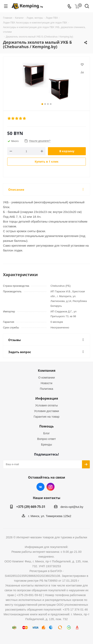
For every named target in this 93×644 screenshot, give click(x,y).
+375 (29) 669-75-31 (31, 507)
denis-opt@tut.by (72, 507)
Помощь (46, 426)
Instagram (51, 487)
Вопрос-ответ (46, 439)
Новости (46, 383)
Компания (47, 371)
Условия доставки (46, 411)
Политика (46, 389)
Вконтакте (40, 487)
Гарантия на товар (46, 417)
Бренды (46, 444)
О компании (47, 377)
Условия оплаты (47, 405)
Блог (46, 433)
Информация (47, 398)
